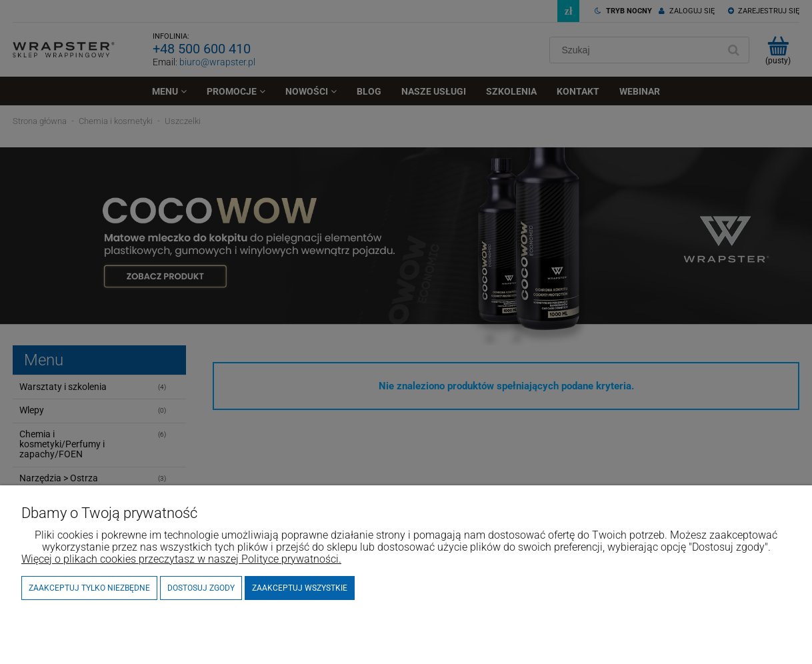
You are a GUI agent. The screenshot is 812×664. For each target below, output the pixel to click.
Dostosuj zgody (201, 588)
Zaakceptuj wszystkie (300, 588)
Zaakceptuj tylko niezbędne (89, 588)
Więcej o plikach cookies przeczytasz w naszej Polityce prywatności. (181, 559)
